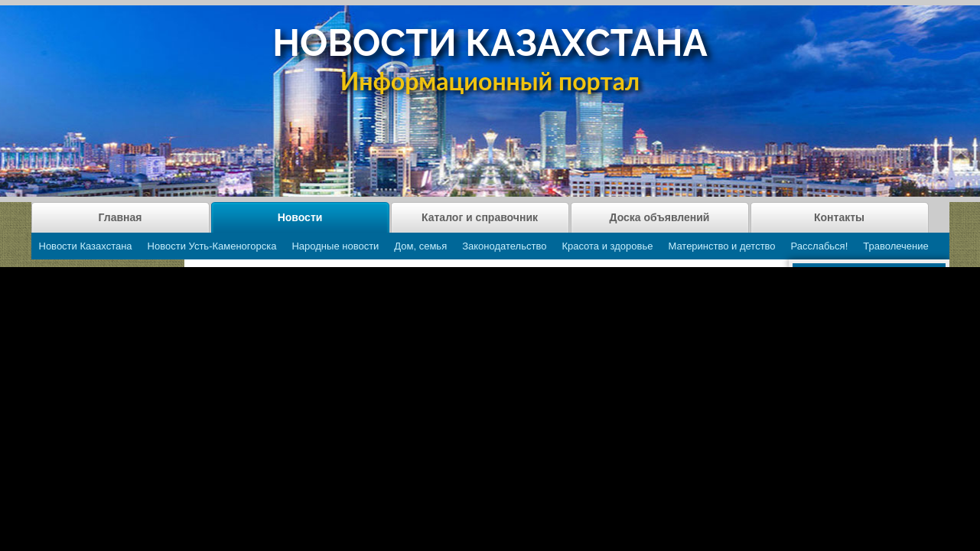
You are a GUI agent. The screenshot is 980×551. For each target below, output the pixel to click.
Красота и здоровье (607, 246)
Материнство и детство (721, 246)
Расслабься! (820, 246)
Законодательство (504, 246)
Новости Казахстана (86, 246)
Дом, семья (420, 246)
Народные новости (335, 246)
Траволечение (895, 246)
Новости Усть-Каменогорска (212, 246)
